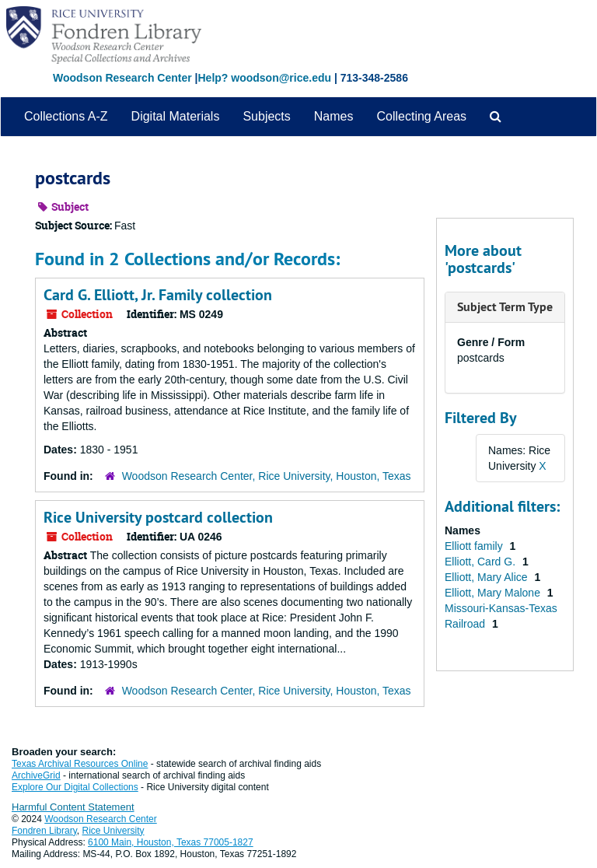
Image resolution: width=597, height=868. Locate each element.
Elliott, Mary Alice (487, 577)
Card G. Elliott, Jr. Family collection (158, 295)
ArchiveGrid (36, 775)
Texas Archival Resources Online (80, 764)
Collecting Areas (421, 116)
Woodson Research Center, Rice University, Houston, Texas (267, 476)
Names (334, 116)
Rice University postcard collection (158, 517)
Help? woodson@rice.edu (264, 78)
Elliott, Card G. (482, 562)
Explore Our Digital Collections (75, 787)
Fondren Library (44, 831)
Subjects (266, 116)
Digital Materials (176, 116)
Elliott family (475, 546)
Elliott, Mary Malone (494, 593)
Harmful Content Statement (73, 807)
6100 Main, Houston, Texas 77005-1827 (171, 842)
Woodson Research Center (122, 78)
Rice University (113, 831)
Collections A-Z (66, 116)
